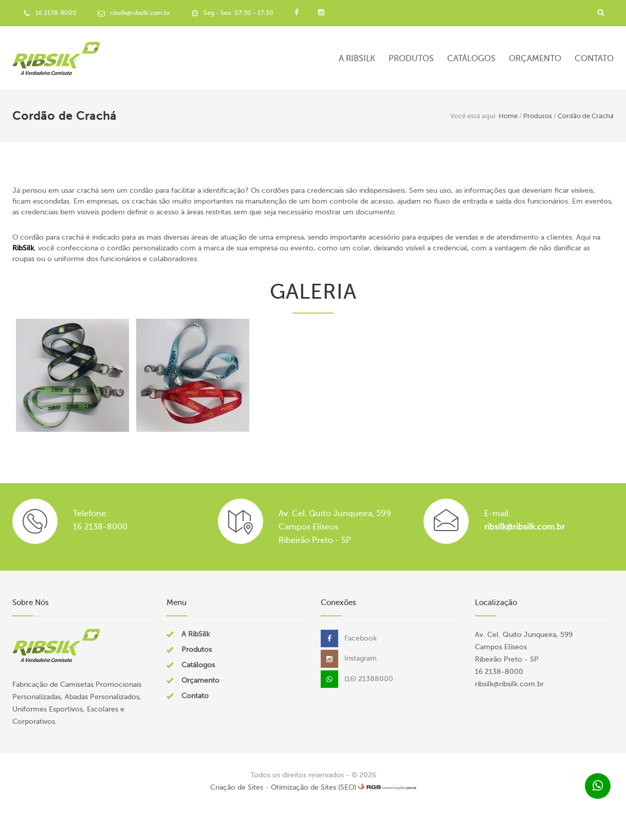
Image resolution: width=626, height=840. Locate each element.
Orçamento (535, 59)
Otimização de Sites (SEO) (314, 787)
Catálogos (471, 59)
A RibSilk (357, 59)
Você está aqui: (474, 116)
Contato (594, 59)
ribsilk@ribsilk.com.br (524, 527)
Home (508, 116)
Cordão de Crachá (586, 116)
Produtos (411, 59)
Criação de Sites (237, 787)
